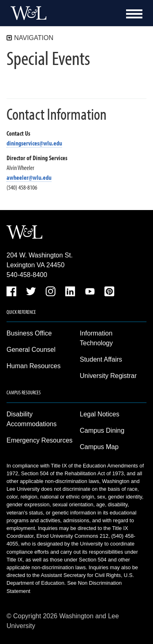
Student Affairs (101, 359)
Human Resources (34, 366)
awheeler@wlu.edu (29, 177)
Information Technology (96, 338)
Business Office (29, 333)
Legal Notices (100, 414)
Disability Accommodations (32, 419)
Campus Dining (102, 430)
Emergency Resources (40, 440)
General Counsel (31, 350)
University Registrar (109, 376)
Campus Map (99, 447)
